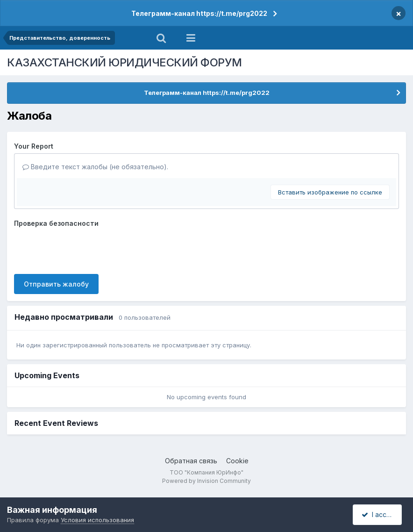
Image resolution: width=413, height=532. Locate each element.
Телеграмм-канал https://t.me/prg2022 (199, 13)
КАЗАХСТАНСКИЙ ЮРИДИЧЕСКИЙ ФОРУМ (125, 62)
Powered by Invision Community (206, 481)
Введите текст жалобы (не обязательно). (95, 167)
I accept (379, 514)
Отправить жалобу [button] (56, 284)
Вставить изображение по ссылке (330, 192)
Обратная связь (191, 461)
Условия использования (97, 520)
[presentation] (85, 249)
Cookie (237, 461)
